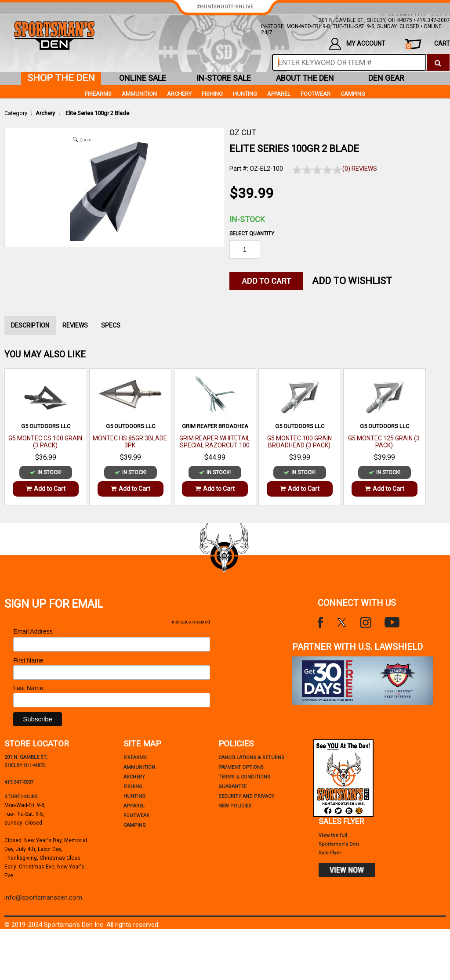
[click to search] (438, 62)
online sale (143, 78)
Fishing (212, 94)
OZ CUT (243, 132)
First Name (28, 660)
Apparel (279, 94)
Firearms (98, 94)
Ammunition (139, 94)
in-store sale (224, 78)
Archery (45, 113)
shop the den (61, 78)
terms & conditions (244, 777)
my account (357, 44)
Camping (353, 94)
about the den (305, 78)
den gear (386, 78)
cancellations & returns (251, 758)
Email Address (36, 632)
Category (16, 113)
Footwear (316, 94)
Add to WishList (352, 281)
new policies (235, 806)
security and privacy (246, 796)
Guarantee (232, 787)
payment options (241, 767)
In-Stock (247, 219)
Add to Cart (46, 489)
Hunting (245, 94)
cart (428, 45)
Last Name (28, 688)
